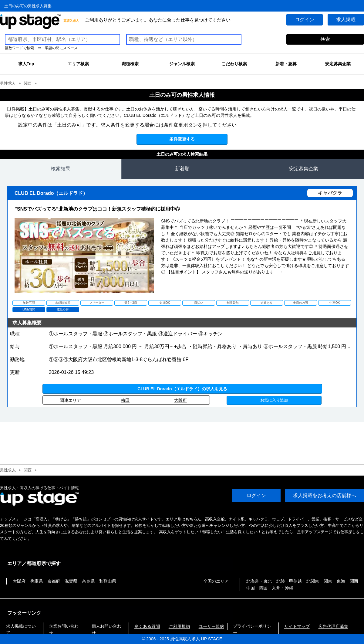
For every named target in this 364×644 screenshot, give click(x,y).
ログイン (305, 20)
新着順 (182, 169)
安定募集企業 (304, 169)
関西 (28, 83)
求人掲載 (346, 20)
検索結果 (61, 169)
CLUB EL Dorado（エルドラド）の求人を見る (182, 389)
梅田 (125, 400)
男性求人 (8, 83)
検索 (325, 39)
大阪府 (180, 400)
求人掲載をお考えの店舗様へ (325, 496)
